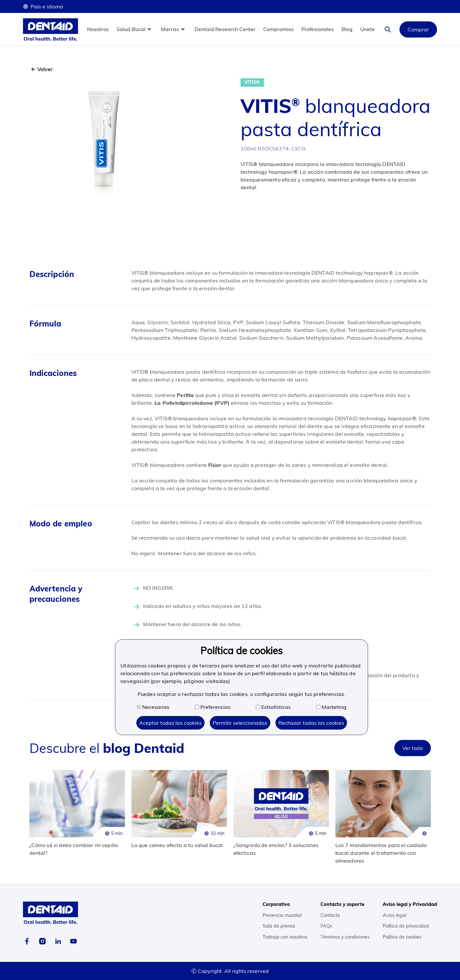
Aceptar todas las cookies (170, 723)
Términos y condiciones (345, 937)
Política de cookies (402, 937)
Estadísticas (273, 707)
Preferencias (213, 707)
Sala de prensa (279, 926)
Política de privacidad (406, 926)
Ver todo (413, 748)
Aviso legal (394, 915)
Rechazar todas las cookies (311, 723)
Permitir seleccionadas (240, 723)
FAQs (326, 926)
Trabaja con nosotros (285, 937)
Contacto (330, 915)
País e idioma (43, 6)
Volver (45, 69)
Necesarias (153, 707)
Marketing (331, 707)
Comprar (418, 29)
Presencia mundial (282, 915)
